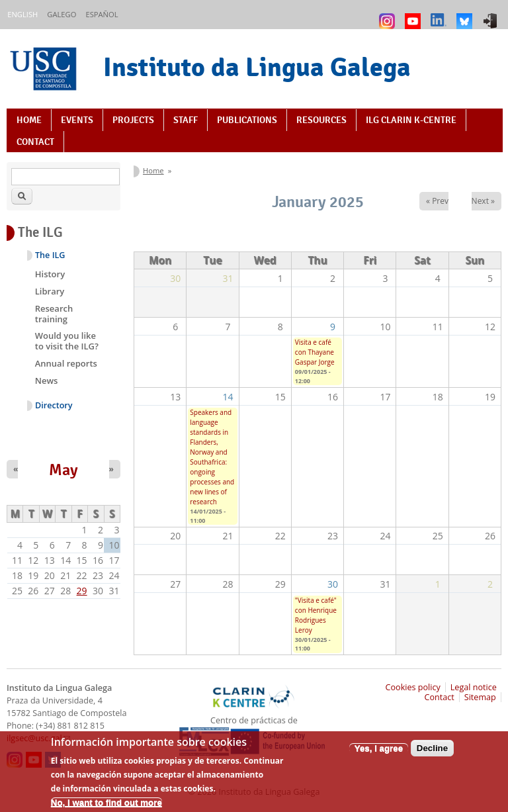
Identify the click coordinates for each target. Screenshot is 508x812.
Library (50, 291)
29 (82, 591)
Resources (321, 120)
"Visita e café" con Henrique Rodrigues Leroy (316, 615)
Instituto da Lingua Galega (257, 67)
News (47, 381)
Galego (62, 14)
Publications (247, 120)
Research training (54, 314)
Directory (54, 405)
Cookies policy (413, 687)
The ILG (50, 255)
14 (228, 397)
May (63, 470)
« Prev (437, 201)
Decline (432, 753)
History (50, 274)
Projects (133, 120)
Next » (483, 201)
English (22, 14)
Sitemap (480, 697)
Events (77, 120)
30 (333, 584)
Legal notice (474, 687)
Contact (35, 142)
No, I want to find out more (106, 807)
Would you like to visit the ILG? (67, 341)
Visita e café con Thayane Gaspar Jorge (315, 352)
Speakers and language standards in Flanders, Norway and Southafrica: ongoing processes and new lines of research (212, 457)
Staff (186, 120)
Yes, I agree (379, 753)
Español (102, 14)
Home (29, 120)
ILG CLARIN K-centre (411, 120)
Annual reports (66, 363)
